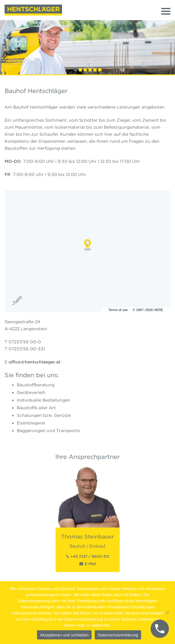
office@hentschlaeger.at (35, 362)
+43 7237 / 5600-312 (90, 556)
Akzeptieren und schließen (64, 635)
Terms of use (118, 310)
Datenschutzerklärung (118, 635)
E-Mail (90, 564)
